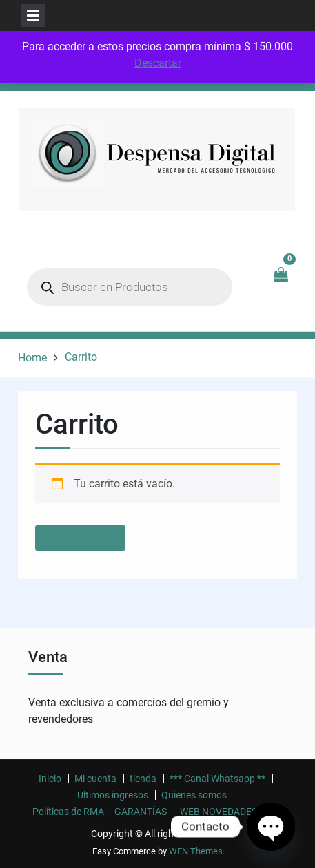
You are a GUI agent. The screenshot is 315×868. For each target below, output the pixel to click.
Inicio (50, 779)
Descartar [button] (158, 63)
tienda (143, 779)
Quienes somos (194, 795)
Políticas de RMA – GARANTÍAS (100, 812)
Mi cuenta (95, 779)
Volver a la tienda (80, 538)
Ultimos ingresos (113, 795)
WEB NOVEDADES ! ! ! (226, 812)
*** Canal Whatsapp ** (217, 779)
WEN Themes (196, 851)
